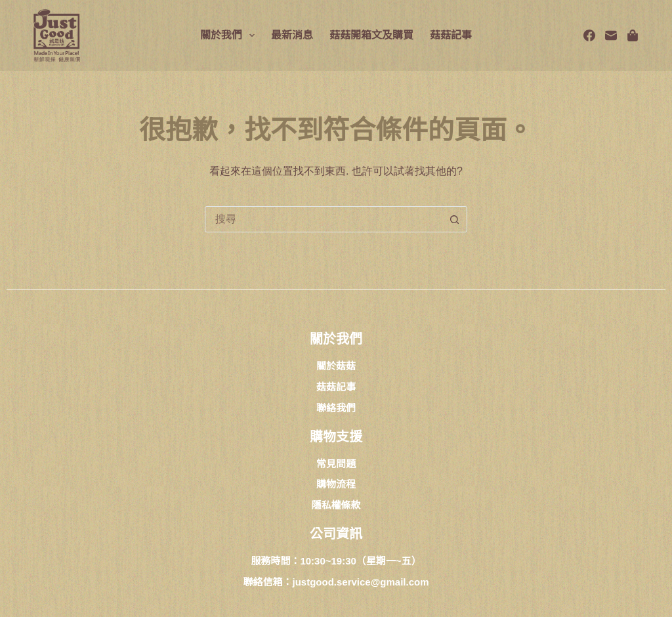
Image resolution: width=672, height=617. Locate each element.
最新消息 (292, 35)
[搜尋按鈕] (454, 219)
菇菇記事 (451, 35)
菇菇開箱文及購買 (371, 35)
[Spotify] (633, 35)
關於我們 (230, 35)
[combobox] (324, 219)
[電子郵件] (611, 35)
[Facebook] (589, 35)
